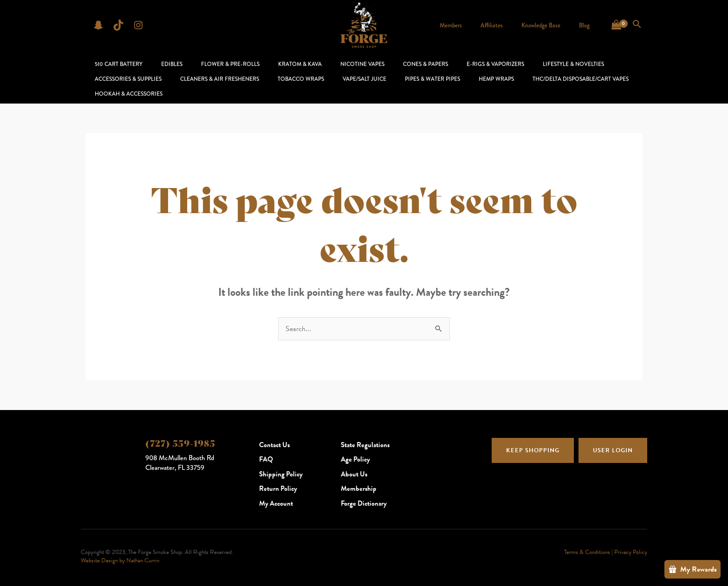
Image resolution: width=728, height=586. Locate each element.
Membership (359, 477)
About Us (354, 462)
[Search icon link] (637, 25)
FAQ (266, 448)
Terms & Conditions (587, 540)
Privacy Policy (631, 540)
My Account (276, 492)
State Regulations (365, 433)
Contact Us (274, 433)
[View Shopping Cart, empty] (616, 25)
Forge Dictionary (364, 492)
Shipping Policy (281, 462)
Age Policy (355, 448)
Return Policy (278, 477)
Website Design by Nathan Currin (120, 549)
